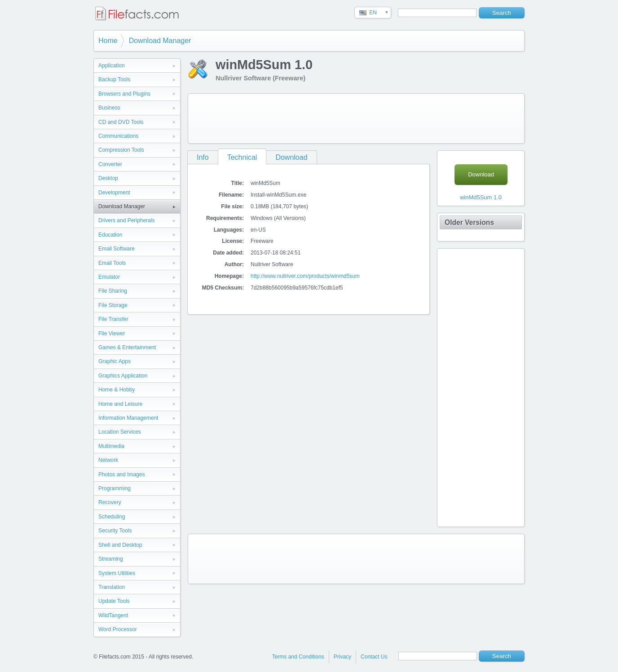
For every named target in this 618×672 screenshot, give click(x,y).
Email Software (117, 249)
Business (109, 108)
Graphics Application (123, 376)
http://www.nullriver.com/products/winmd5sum (305, 276)
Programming (115, 488)
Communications (118, 136)
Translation (112, 587)
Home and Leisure (120, 404)
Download (291, 157)
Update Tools (114, 601)
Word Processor (118, 629)
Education (110, 235)
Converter (110, 164)
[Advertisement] (356, 119)
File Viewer (112, 334)
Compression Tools (121, 150)
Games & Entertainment (127, 347)
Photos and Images (121, 474)
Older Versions (469, 222)
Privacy (342, 657)
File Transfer (113, 319)
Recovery (110, 502)
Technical (242, 157)
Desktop (108, 178)
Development (114, 193)
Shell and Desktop (120, 545)
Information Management (128, 418)
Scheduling (112, 517)
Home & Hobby (117, 390)
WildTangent (113, 615)
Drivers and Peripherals (126, 220)
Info (203, 157)
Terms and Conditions (298, 657)
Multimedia (111, 446)
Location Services (120, 432)
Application (112, 66)
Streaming (111, 559)
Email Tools (112, 263)
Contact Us (374, 657)
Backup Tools (114, 79)
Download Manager (160, 41)
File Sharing (113, 291)
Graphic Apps (115, 361)
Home (108, 41)
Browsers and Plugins (124, 94)
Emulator (109, 277)
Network (108, 460)
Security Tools (115, 531)
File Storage (113, 305)
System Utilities (117, 573)
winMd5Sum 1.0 (481, 197)
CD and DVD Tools (121, 122)
